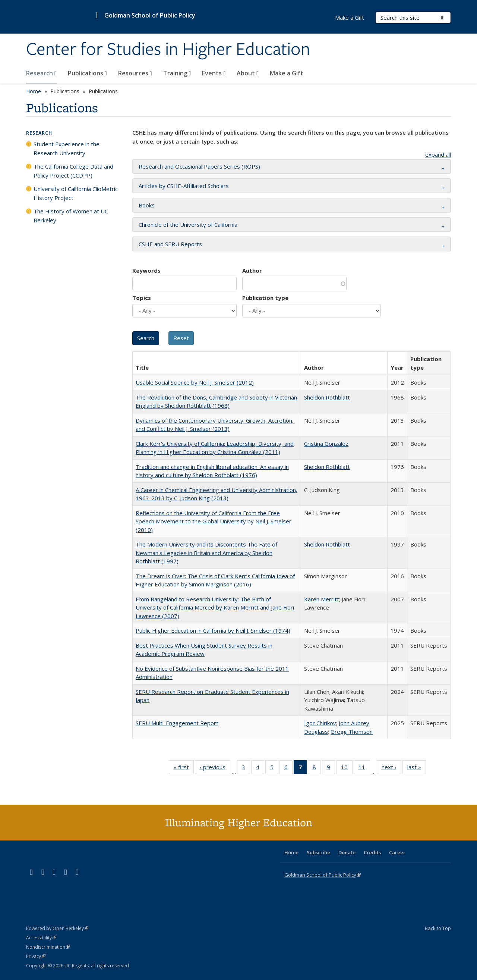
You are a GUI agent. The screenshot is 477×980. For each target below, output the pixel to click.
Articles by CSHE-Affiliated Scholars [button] (184, 186)
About (248, 73)
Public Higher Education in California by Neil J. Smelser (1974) (213, 630)
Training (177, 73)
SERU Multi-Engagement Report (177, 723)
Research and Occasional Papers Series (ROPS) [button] (199, 166)
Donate (347, 852)
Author (252, 270)
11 (364, 768)
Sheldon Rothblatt (327, 397)
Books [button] (147, 205)
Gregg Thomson (352, 732)
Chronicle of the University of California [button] (188, 225)
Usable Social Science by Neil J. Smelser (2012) (195, 382)
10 (347, 768)
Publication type (265, 298)
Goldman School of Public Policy (150, 15)
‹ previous (215, 768)
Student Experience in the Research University (67, 148)
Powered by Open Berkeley (57, 928)
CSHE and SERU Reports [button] (170, 244)
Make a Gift (287, 73)
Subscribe (318, 852)
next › (391, 768)
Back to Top (438, 928)
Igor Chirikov (320, 723)
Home (34, 91)
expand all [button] (438, 154)
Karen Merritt (322, 599)
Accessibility (41, 938)
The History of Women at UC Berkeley (71, 216)
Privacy (36, 956)
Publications (87, 73)
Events (214, 73)
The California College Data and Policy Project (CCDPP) (73, 171)
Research (41, 73)
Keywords (146, 270)
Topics (142, 298)
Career (397, 852)
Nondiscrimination (48, 947)
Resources (135, 73)
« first (184, 768)
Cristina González (326, 444)
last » (417, 768)
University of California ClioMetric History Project (76, 193)
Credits (372, 852)
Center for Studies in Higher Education (168, 50)
